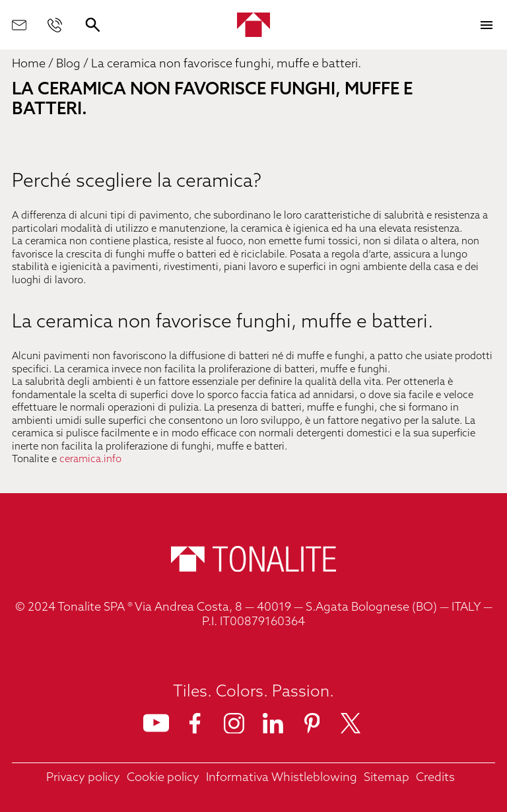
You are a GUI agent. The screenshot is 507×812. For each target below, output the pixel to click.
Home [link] (29, 64)
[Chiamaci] (55, 25)
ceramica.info (90, 460)
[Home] (253, 25)
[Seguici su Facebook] (195, 723)
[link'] (83, 779)
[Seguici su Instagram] (234, 723)
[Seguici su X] (351, 723)
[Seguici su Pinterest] (312, 723)
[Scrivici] (19, 25)
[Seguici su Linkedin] (273, 723)
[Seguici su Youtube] (156, 723)
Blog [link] (68, 64)
